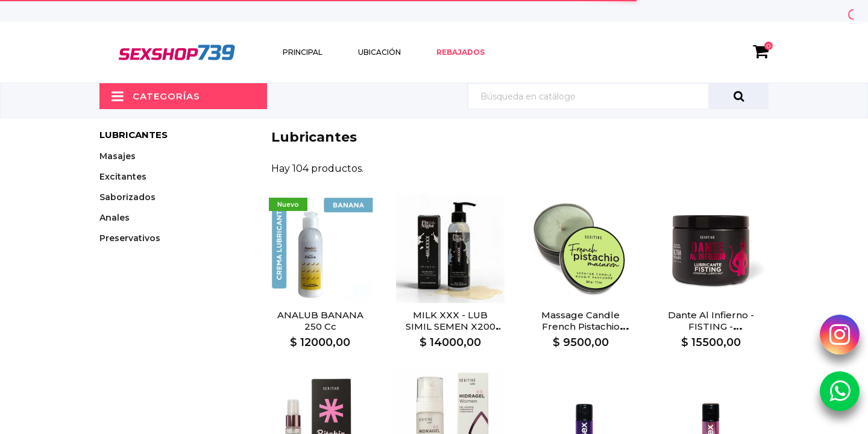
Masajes (118, 156)
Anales (115, 218)
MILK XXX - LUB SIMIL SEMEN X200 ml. (451, 326)
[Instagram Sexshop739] (840, 335)
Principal (303, 52)
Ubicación (379, 52)
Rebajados (461, 52)
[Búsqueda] (618, 96)
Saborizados (127, 197)
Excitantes (123, 177)
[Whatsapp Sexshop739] (840, 391)
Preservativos (130, 238)
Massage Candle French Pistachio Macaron (580, 326)
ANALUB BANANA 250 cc (320, 321)
